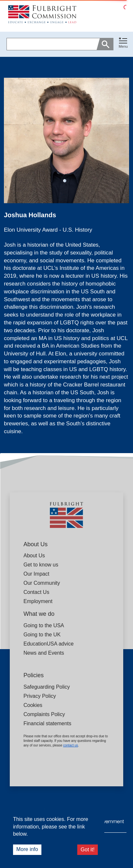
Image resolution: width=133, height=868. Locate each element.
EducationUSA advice (49, 644)
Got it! (88, 850)
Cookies (33, 705)
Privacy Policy (40, 696)
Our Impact (36, 574)
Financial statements (47, 723)
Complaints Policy (44, 714)
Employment (38, 601)
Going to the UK (42, 635)
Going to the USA (44, 625)
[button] (123, 44)
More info (27, 849)
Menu (123, 46)
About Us (34, 556)
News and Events (44, 653)
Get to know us (41, 565)
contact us (71, 745)
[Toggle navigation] (123, 43)
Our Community (42, 583)
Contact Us (36, 592)
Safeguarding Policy (47, 687)
